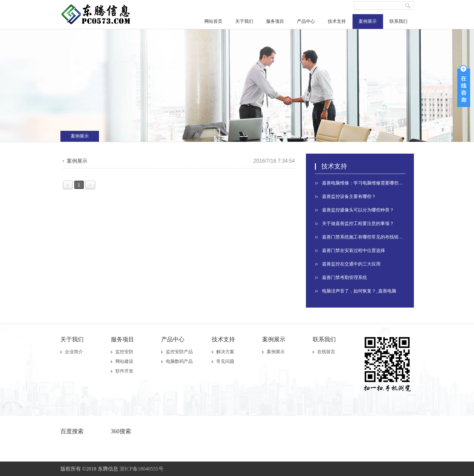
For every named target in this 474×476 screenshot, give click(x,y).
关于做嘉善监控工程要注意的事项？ (358, 224)
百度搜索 (72, 431)
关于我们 (244, 21)
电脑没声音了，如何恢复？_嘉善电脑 (359, 291)
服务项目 (275, 21)
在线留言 (326, 352)
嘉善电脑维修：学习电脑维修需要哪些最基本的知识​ (364, 183)
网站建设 (124, 361)
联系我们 (398, 21)
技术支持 (337, 21)
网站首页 (213, 21)
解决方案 (225, 352)
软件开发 (124, 371)
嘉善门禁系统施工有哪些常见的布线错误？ (364, 237)
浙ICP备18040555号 (142, 469)
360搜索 (121, 431)
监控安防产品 (179, 352)
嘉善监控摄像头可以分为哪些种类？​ (358, 210)
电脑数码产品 (179, 361)
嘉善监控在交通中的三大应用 (351, 264)
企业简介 (74, 352)
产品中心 (306, 21)
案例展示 (368, 21)
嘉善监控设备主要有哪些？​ (349, 197)
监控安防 (124, 352)
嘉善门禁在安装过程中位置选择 (353, 251)
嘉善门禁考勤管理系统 (344, 278)
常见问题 (225, 361)
